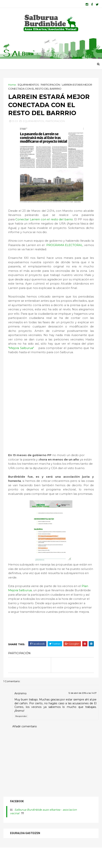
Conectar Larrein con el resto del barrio (44, 234)
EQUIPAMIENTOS (29, 87)
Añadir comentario (25, 746)
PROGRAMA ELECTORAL (74, 260)
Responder (22, 736)
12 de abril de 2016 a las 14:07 (82, 712)
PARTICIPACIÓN (51, 87)
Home (12, 87)
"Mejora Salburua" (69, 363)
